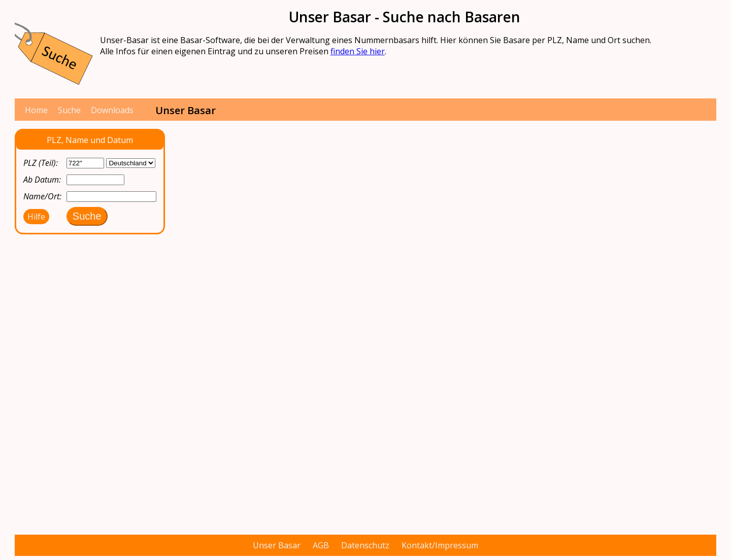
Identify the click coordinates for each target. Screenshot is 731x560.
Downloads (112, 110)
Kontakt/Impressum (440, 545)
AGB (321, 545)
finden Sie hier (358, 51)
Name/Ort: (42, 196)
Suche (69, 110)
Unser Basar (277, 545)
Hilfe (36, 217)
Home (36, 110)
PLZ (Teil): (41, 163)
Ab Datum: (42, 180)
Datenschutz (365, 545)
